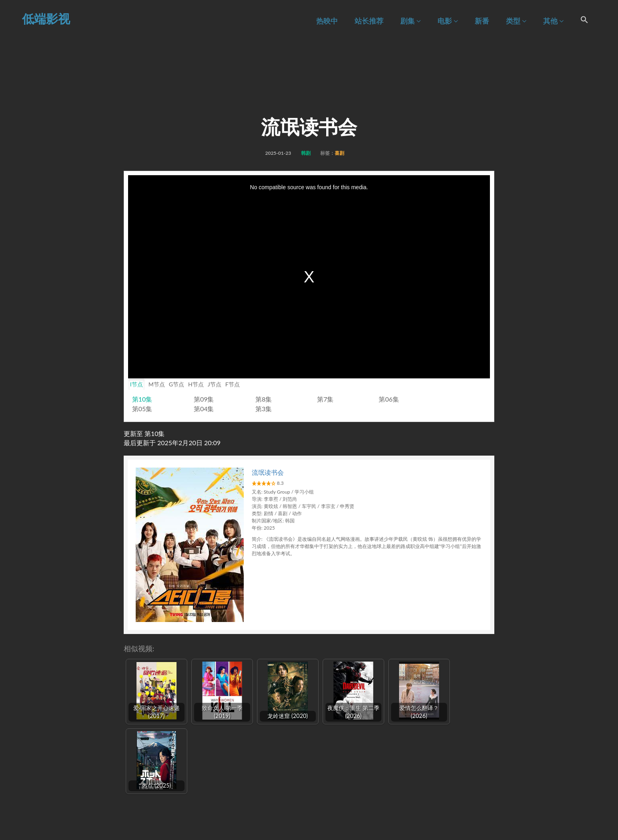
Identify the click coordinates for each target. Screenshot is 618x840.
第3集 (264, 409)
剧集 (410, 21)
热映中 (327, 21)
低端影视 (46, 18)
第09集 (204, 399)
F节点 (233, 384)
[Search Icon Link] (584, 21)
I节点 (136, 384)
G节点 (177, 384)
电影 (448, 21)
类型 (516, 21)
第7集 (325, 399)
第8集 (264, 399)
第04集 (204, 409)
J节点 (215, 384)
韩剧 (306, 153)
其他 (553, 21)
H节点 (196, 384)
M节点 (157, 384)
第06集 (389, 399)
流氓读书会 (268, 472)
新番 (482, 21)
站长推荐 (369, 21)
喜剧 (339, 153)
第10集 (142, 399)
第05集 (142, 409)
